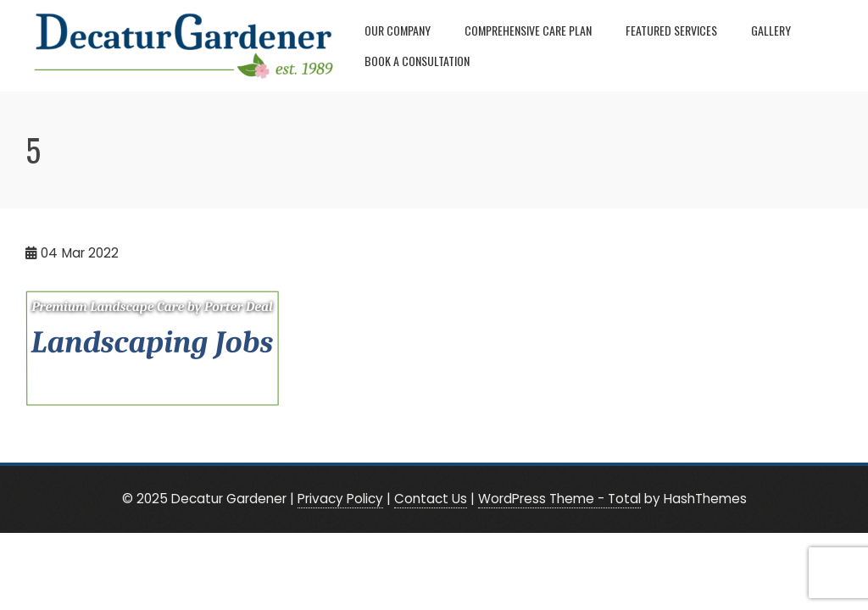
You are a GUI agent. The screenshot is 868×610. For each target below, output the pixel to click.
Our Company (398, 30)
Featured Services (671, 30)
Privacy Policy (340, 499)
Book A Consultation (417, 61)
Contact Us (431, 499)
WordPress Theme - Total (559, 499)
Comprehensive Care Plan (528, 30)
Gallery (771, 30)
